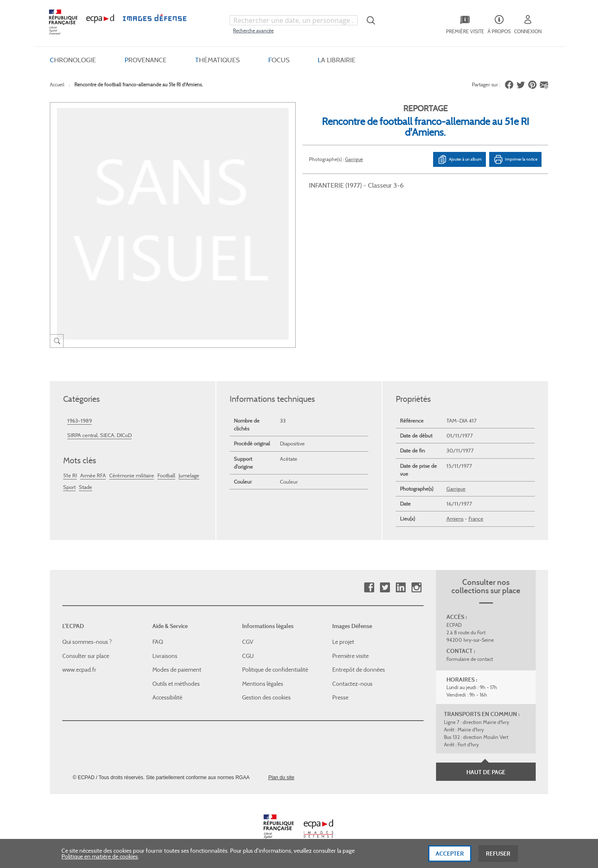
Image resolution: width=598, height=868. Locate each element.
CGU (248, 656)
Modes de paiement (177, 670)
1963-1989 (80, 421)
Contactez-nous (352, 684)
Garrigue (354, 159)
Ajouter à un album (460, 159)
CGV (248, 642)
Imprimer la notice (515, 159)
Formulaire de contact (470, 659)
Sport (69, 487)
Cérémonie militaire (132, 476)
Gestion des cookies (266, 697)
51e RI (70, 476)
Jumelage (189, 476)
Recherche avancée (253, 31)
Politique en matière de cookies (100, 861)
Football (166, 476)
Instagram (416, 588)
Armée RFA (93, 476)
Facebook (369, 588)
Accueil (57, 84)
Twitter (385, 588)
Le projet (343, 642)
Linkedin (401, 588)
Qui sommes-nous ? (87, 642)
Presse (340, 697)
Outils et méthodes (176, 684)
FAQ (158, 642)
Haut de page (486, 772)
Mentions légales (263, 684)
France (476, 519)
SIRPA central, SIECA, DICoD (99, 435)
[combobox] (294, 20)
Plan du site (281, 778)
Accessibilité (167, 697)
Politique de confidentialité (275, 670)
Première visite (350, 656)
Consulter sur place (86, 656)
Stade (86, 487)
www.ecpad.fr (79, 670)
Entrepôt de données (359, 670)
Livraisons (165, 656)
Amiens (455, 519)
